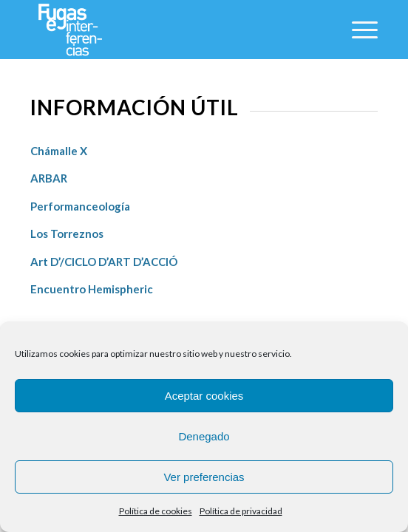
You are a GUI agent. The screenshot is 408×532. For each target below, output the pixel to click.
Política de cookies (156, 511)
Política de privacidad (241, 511)
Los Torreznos (68, 233)
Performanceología (80, 206)
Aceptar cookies (204, 396)
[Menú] (357, 30)
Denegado (204, 436)
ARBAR (50, 178)
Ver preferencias (204, 477)
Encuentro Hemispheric (92, 289)
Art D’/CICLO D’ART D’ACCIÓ (104, 262)
